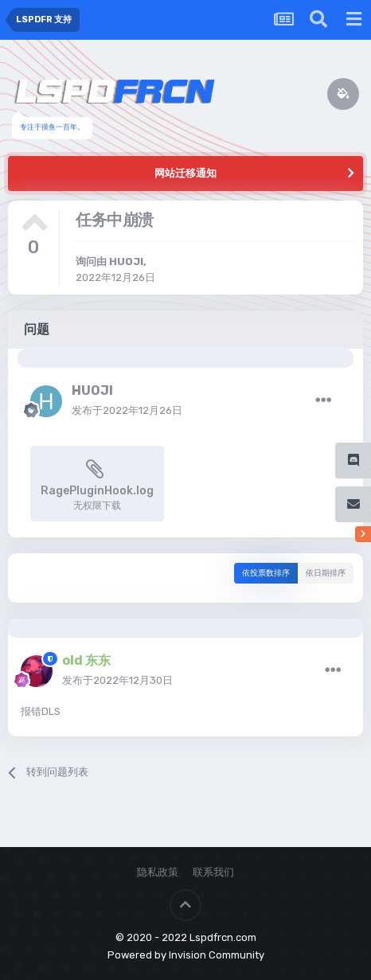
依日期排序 (326, 573)
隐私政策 (158, 872)
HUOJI (126, 262)
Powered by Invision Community (186, 955)
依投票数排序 (266, 573)
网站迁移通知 (185, 173)
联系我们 (213, 872)
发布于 (127, 410)
